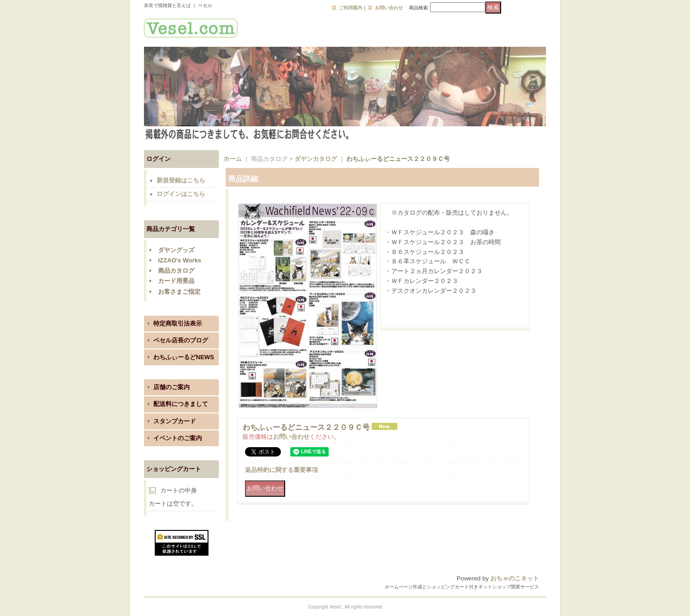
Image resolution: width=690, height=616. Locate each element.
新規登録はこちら (181, 180)
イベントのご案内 (178, 438)
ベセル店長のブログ (181, 340)
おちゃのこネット (515, 578)
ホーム (233, 159)
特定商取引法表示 (178, 323)
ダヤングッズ (176, 250)
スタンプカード (175, 421)
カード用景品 (176, 281)
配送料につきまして (181, 404)
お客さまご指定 (179, 292)
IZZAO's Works (180, 260)
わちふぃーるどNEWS (184, 357)
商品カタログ (176, 271)
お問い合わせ (389, 8)
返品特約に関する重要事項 (281, 470)
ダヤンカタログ (316, 159)
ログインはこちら (181, 194)
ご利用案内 (351, 8)
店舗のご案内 (172, 387)
